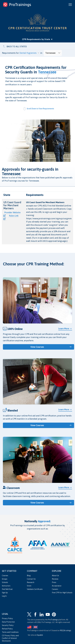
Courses (5, 576)
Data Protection (8, 622)
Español (40, 635)
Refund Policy (7, 629)
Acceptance (57, 586)
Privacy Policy (7, 618)
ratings (66, 630)
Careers (55, 589)
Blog (29, 576)
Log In (4, 596)
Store (29, 586)
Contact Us (31, 579)
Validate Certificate (35, 589)
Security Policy (8, 625)
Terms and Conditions (10, 632)
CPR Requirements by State (37, 39)
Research (31, 582)
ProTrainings (53, 620)
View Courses (37, 347)
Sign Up (5, 593)
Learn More (64, 329)
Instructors (6, 586)
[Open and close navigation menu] (70, 5)
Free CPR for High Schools (62, 593)
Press (54, 582)
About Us (55, 576)
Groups (5, 579)
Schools (5, 582)
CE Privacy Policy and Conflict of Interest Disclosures (10, 638)
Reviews (55, 579)
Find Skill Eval (7, 589)
